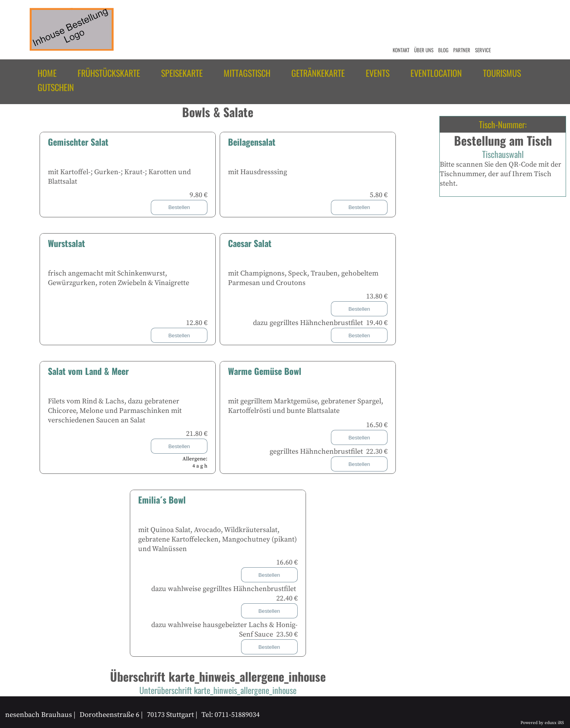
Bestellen (179, 207)
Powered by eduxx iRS (542, 723)
